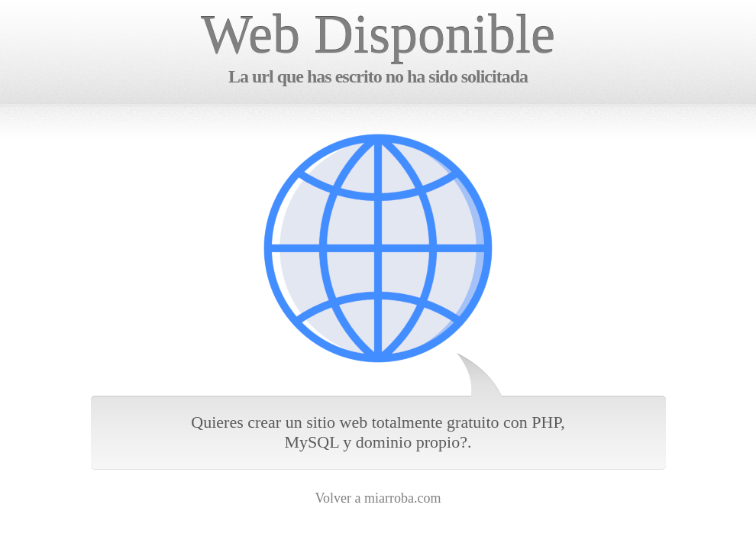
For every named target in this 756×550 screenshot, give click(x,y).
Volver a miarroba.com (378, 498)
